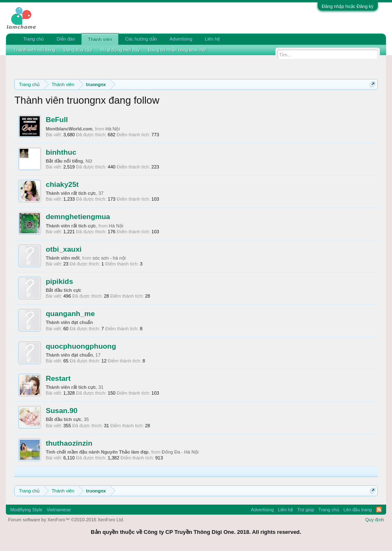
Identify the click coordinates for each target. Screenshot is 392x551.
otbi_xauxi (64, 249)
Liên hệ (212, 39)
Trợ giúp (306, 510)
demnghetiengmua (78, 217)
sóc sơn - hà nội (109, 258)
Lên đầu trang (358, 510)
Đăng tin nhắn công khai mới (178, 50)
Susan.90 (61, 411)
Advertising (181, 39)
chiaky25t (62, 184)
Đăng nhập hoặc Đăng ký (348, 6)
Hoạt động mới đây (120, 50)
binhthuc (61, 152)
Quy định (375, 520)
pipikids (59, 281)
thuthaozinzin (69, 443)
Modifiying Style (26, 510)
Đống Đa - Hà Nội (180, 452)
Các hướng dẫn (141, 39)
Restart (58, 378)
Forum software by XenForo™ (66, 520)
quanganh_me (70, 314)
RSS (379, 510)
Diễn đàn (66, 39)
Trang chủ (33, 39)
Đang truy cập (78, 50)
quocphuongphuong (81, 346)
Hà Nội (113, 129)
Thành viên (100, 39)
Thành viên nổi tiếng (34, 50)
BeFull (57, 120)
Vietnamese (59, 510)
